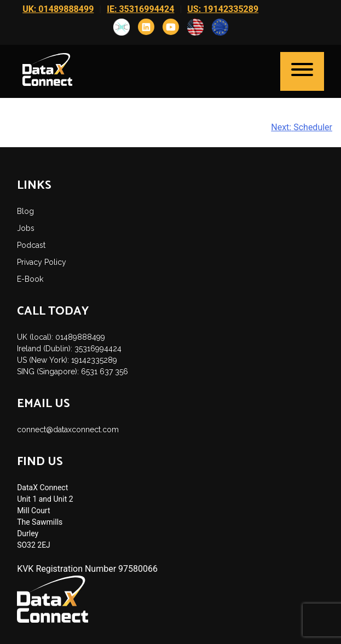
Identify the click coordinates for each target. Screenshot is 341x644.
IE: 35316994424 (140, 9)
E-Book (30, 279)
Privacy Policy (42, 262)
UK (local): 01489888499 (61, 337)
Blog (25, 211)
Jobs (26, 228)
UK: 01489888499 (58, 9)
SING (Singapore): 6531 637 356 (73, 372)
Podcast (31, 245)
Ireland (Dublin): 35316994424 (69, 349)
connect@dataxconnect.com (68, 430)
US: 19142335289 (223, 9)
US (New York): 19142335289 (67, 360)
